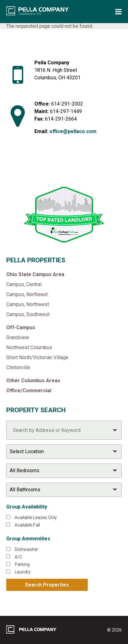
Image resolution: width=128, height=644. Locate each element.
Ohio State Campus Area (35, 274)
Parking (22, 564)
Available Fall (27, 525)
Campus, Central (24, 284)
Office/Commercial (29, 391)
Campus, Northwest (28, 304)
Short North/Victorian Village (37, 357)
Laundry (23, 572)
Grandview (18, 337)
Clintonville (18, 367)
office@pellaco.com (73, 131)
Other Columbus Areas (33, 381)
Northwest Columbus (29, 347)
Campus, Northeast (27, 294)
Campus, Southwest (28, 314)
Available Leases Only (36, 518)
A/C (18, 557)
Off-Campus (21, 327)
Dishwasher (26, 549)
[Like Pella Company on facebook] (46, 166)
